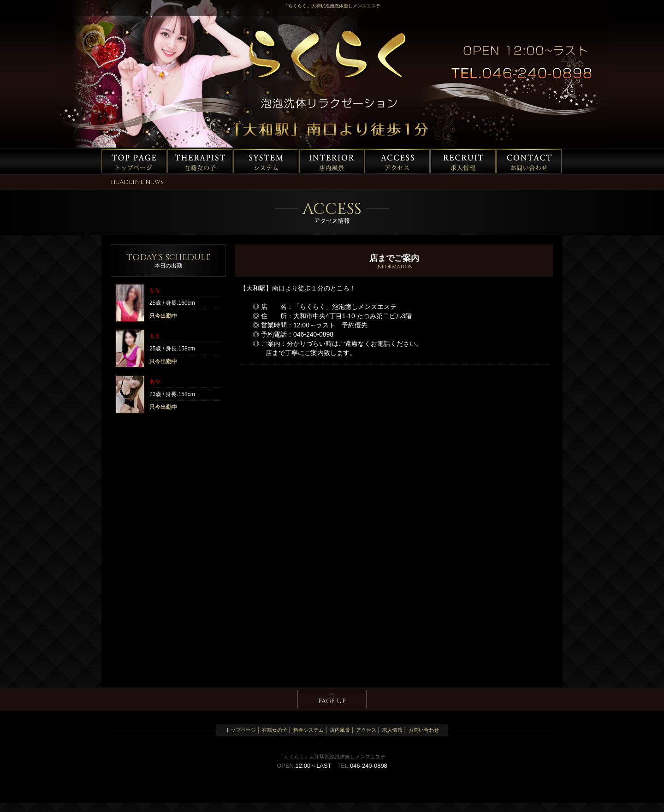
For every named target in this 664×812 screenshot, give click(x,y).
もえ (155, 336)
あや (155, 381)
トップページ (134, 161)
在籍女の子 (200, 161)
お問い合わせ (530, 161)
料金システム (266, 161)
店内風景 (332, 161)
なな (155, 290)
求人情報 (464, 161)
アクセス (398, 161)
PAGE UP (332, 701)
